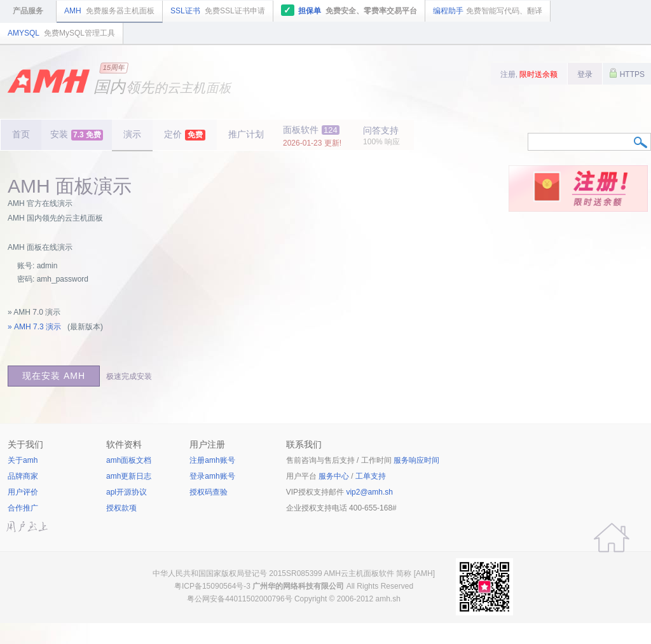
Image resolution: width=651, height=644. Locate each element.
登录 (585, 74)
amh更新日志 (129, 476)
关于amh (23, 460)
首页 (21, 134)
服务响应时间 (416, 460)
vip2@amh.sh (369, 492)
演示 (132, 134)
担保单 (349, 10)
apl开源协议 (127, 492)
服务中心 (334, 476)
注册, (529, 74)
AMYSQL (61, 33)
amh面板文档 (129, 460)
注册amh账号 (212, 460)
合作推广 (23, 508)
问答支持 (381, 136)
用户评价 (23, 492)
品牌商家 (23, 476)
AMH (109, 11)
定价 (185, 135)
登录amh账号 (212, 476)
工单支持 (371, 476)
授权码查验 (209, 492)
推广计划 (246, 134)
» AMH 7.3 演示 (34, 327)
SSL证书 (218, 11)
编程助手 (488, 11)
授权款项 (121, 508)
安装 (77, 135)
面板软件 (312, 136)
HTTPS (627, 73)
